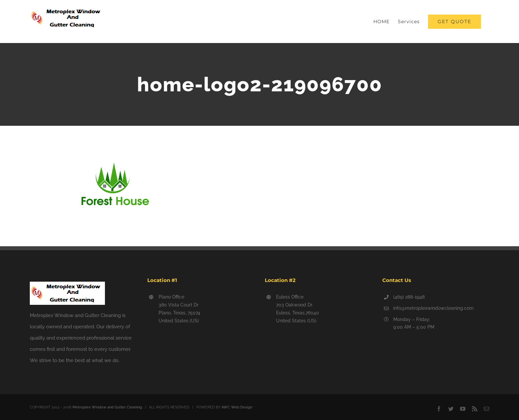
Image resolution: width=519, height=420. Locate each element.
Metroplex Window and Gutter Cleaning (107, 407)
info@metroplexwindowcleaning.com (433, 308)
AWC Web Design (237, 407)
